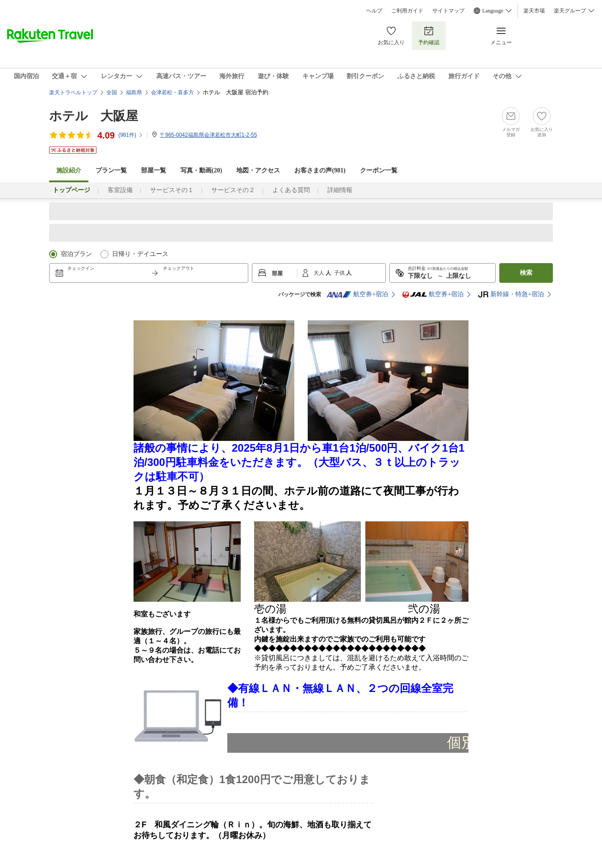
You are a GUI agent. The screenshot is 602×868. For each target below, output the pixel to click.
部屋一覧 (154, 170)
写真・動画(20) (201, 170)
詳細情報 (340, 190)
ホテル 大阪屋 (94, 116)
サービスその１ (172, 190)
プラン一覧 (111, 170)
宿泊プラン (76, 254)
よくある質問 (291, 190)
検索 (526, 273)
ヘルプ (374, 11)
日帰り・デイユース (140, 254)
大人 (320, 273)
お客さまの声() (320, 170)
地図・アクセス (258, 170)
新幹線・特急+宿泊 (511, 294)
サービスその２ (233, 190)
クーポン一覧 (379, 170)
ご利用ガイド (407, 11)
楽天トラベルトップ (73, 92)
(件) (131, 135)
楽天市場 (534, 11)
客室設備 (120, 190)
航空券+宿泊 (357, 294)
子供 (340, 273)
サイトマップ (448, 11)
